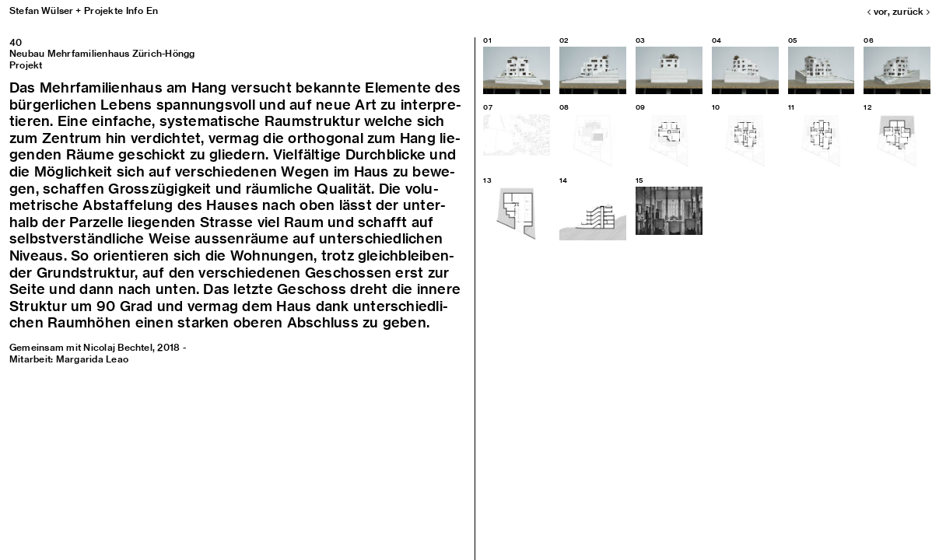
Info (135, 10)
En (152, 10)
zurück (911, 11)
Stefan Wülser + (45, 10)
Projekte (103, 10)
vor (877, 11)
